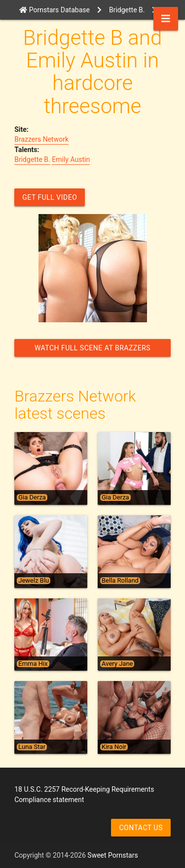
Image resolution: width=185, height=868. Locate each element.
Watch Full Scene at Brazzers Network (92, 350)
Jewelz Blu (34, 581)
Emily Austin (71, 159)
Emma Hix (33, 664)
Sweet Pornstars (112, 855)
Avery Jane (117, 664)
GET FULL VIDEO (50, 197)
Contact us (141, 828)
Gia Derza (32, 497)
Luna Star (32, 747)
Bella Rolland (120, 581)
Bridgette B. (32, 159)
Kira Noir (114, 747)
